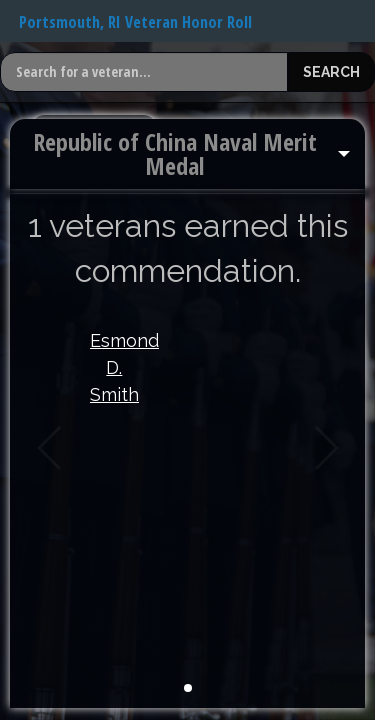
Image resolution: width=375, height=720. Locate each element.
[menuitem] (187, 154)
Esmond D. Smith (114, 367)
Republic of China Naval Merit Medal (175, 153)
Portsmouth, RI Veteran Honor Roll (135, 22)
